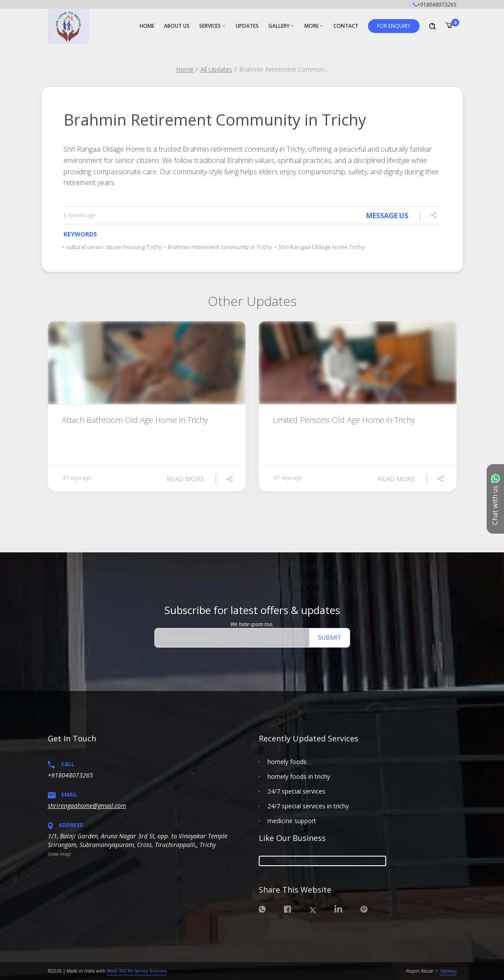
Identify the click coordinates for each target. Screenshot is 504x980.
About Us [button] (177, 26)
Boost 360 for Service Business (137, 971)
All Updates (216, 69)
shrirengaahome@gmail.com (87, 806)
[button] (394, 26)
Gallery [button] (279, 26)
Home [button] (147, 26)
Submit (330, 637)
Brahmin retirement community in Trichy (219, 247)
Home (185, 69)
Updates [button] (247, 26)
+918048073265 (70, 775)
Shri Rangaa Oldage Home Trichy (320, 247)
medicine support (292, 821)
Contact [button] (346, 26)
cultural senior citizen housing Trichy (113, 247)
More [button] (312, 26)
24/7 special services (296, 791)
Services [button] (210, 26)
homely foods (287, 762)
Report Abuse (420, 971)
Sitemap (448, 971)
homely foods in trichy (299, 776)
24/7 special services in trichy (308, 806)
